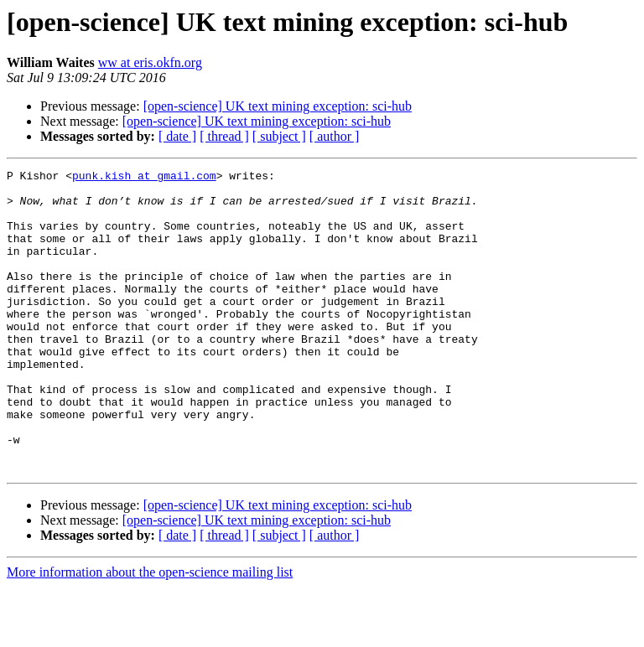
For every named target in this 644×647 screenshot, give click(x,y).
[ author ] (335, 136)
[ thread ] (224, 136)
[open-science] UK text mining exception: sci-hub (278, 106)
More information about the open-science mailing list (150, 632)
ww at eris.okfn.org (150, 62)
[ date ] (177, 136)
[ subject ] (279, 136)
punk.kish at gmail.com (144, 178)
